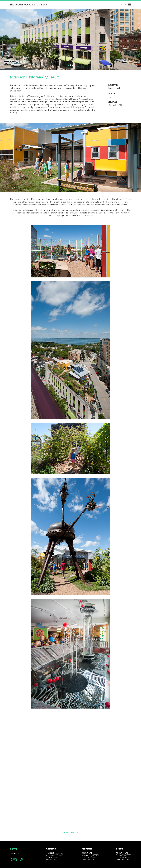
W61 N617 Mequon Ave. (56, 853)
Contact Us (14, 854)
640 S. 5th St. (87, 853)
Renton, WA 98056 (123, 855)
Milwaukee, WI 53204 (90, 855)
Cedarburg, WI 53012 (54, 855)
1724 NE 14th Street (124, 853)
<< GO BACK (71, 833)
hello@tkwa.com (53, 859)
